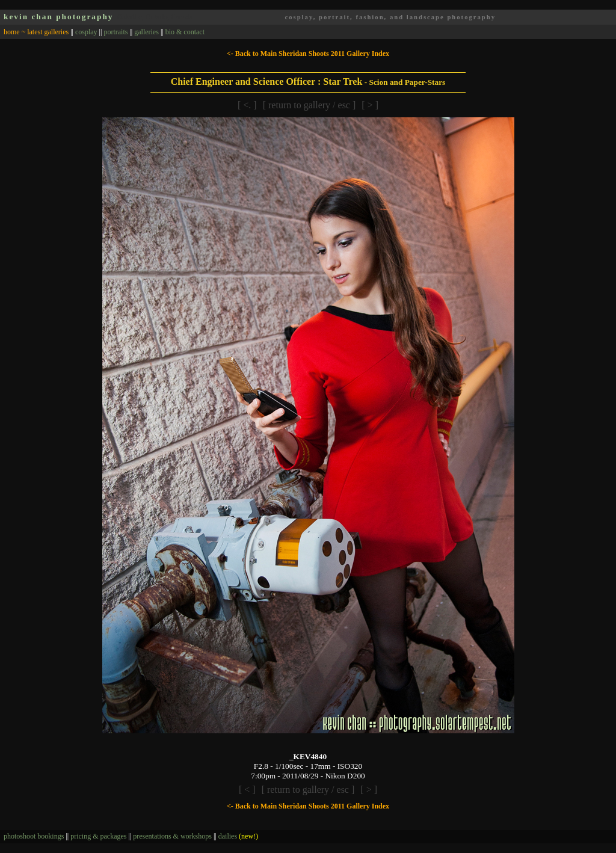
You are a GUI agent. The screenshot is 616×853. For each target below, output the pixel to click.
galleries (146, 32)
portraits (115, 32)
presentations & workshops (172, 836)
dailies (238, 836)
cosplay (86, 32)
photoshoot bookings (34, 836)
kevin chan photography (59, 17)
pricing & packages (98, 836)
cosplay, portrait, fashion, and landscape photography (390, 17)
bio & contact (185, 32)
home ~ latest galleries (36, 32)
